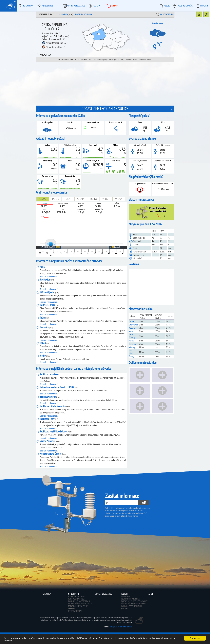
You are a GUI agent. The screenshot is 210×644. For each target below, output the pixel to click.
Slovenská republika (83, 14)
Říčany (132, 357)
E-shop (112, 6)
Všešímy (132, 347)
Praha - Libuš (132, 352)
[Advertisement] (105, 84)
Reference (72, 609)
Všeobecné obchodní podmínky (134, 604)
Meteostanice (45, 6)
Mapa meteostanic (202, 15)
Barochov (132, 344)
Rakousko (64, 14)
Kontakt (125, 609)
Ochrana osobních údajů (131, 606)
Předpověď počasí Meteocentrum (121, 627)
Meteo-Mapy (25, 6)
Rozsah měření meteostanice (80, 604)
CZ (15, 1)
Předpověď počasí (75, 611)
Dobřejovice (133, 325)
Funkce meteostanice (77, 596)
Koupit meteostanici (209, 15)
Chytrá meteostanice (74, 6)
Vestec (131, 331)
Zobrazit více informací (49, 276)
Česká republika (46, 14)
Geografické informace (131, 599)
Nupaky (132, 328)
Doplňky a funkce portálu (79, 601)
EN (15, 7)
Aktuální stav (46, 55)
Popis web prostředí (76, 599)
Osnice (132, 321)
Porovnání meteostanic (78, 606)
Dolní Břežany (132, 336)
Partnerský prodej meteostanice (134, 601)
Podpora (94, 6)
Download (125, 596)
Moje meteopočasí (182, 6)
